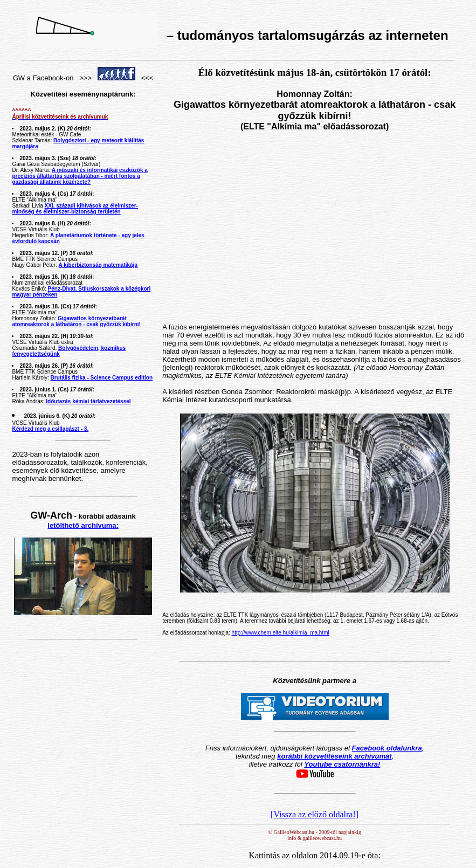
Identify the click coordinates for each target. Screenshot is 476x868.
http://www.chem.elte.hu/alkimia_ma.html (281, 633)
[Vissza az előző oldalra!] (315, 814)
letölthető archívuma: (83, 525)
